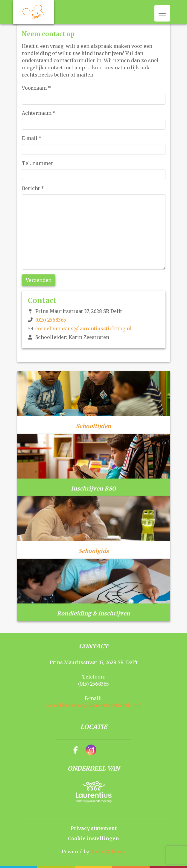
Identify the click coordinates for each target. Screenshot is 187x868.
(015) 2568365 (51, 320)
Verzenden (39, 280)
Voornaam (36, 88)
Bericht (33, 188)
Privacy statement (94, 828)
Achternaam (39, 113)
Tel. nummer (38, 163)
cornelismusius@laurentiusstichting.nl (83, 328)
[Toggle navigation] (162, 13)
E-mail (32, 138)
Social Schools (108, 852)
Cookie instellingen (93, 838)
